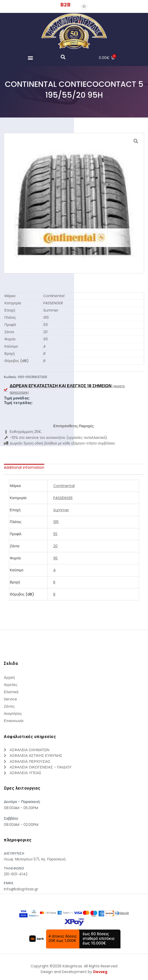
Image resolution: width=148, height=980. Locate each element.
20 (45, 332)
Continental (54, 296)
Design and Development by (74, 972)
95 (46, 339)
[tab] (24, 467)
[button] (30, 58)
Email (9, 883)
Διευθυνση (14, 853)
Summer (51, 310)
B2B (65, 5)
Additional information (24, 467)
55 (46, 325)
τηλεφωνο (14, 868)
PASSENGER (53, 303)
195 (46, 317)
